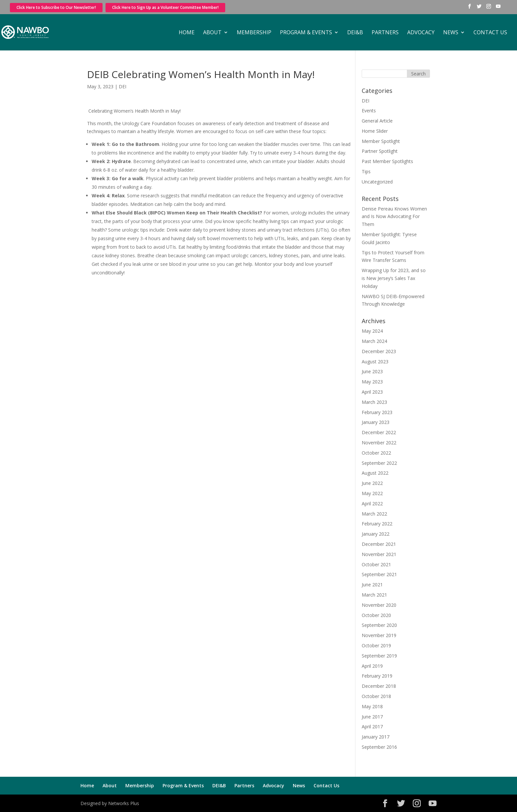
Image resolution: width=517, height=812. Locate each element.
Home (187, 33)
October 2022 (376, 453)
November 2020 (379, 605)
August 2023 (375, 362)
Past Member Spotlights (387, 161)
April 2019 (372, 666)
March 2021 (374, 595)
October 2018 (376, 696)
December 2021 (379, 544)
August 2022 (375, 473)
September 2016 (379, 747)
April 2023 (372, 392)
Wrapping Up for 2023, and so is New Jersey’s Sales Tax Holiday (394, 278)
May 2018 (372, 706)
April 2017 (372, 727)
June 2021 (372, 585)
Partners (385, 33)
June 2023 (372, 371)
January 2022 (376, 534)
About (212, 33)
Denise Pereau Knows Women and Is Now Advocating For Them (394, 217)
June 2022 (372, 483)
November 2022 (379, 443)
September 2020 (379, 625)
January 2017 (376, 737)
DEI (122, 86)
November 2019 (379, 635)
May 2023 (372, 382)
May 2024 (372, 331)
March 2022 (374, 514)
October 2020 (376, 615)
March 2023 (374, 402)
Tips (366, 171)
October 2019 (376, 645)
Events (369, 111)
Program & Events (306, 33)
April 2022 (372, 504)
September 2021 (379, 574)
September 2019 (379, 656)
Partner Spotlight (380, 151)
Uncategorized (377, 182)
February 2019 (377, 676)
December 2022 (379, 432)
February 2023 (377, 412)
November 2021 (379, 554)
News (451, 33)
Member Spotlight (381, 141)
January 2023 (376, 422)
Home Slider (375, 131)
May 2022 (372, 493)
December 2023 (379, 351)
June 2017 (372, 717)
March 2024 (374, 341)
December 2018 (379, 686)
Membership (254, 33)
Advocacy (421, 33)
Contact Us (490, 33)
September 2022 (379, 463)
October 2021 (376, 564)
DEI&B (355, 33)
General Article (377, 121)
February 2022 (377, 524)
